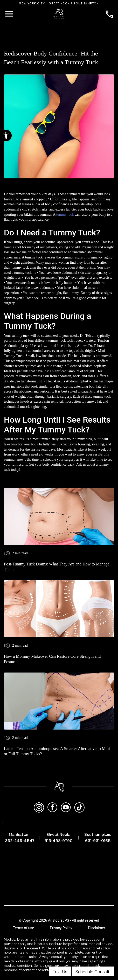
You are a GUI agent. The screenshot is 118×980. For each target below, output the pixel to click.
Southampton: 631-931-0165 (98, 838)
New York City (32, 3)
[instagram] (39, 808)
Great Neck (59, 3)
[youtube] (66, 808)
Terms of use (24, 928)
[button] (6, 135)
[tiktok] (79, 808)
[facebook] (52, 808)
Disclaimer (96, 928)
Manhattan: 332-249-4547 (20, 838)
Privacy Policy (61, 928)
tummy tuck (65, 215)
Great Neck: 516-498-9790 (58, 838)
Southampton (86, 3)
